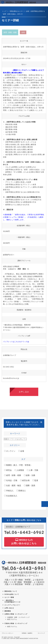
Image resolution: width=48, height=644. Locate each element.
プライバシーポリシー (8, 633)
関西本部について (11, 591)
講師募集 (8, 611)
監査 (35, 480)
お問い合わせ (9, 608)
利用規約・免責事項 (27, 633)
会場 (21, 451)
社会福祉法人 (11, 496)
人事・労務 (33, 470)
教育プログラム (12, 619)
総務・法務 (30, 475)
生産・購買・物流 (13, 486)
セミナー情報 (9, 597)
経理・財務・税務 (13, 475)
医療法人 (21, 491)
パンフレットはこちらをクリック (16, 342)
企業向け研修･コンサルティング (16, 614)
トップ (4, 11)
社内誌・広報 (11, 480)
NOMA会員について (12, 594)
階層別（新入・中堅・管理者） (18, 465)
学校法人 (9, 491)
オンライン (10, 451)
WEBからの (24, 541)
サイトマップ (41, 633)
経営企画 (25, 480)
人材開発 (19, 470)
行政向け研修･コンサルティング (16, 623)
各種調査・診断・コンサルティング (18, 617)
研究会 (8, 470)
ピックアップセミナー (12, 605)
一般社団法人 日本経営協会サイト (12, 601)
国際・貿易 (30, 486)
